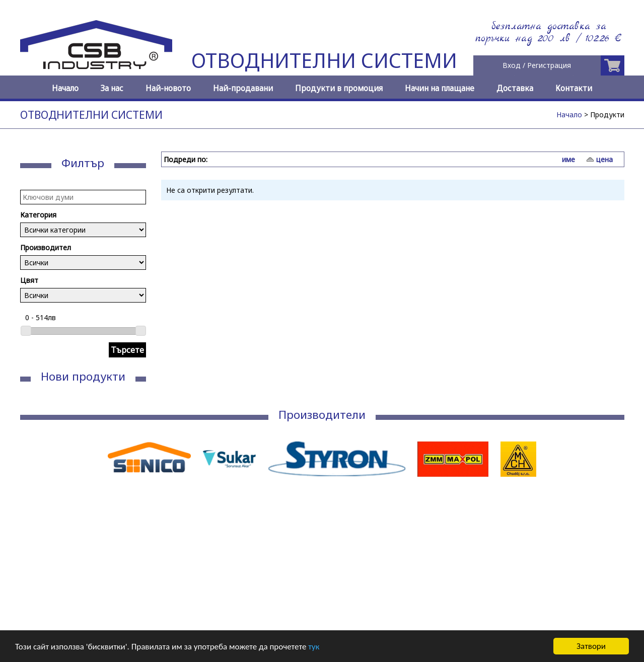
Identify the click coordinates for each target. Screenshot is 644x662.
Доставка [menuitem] (515, 88)
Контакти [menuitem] (574, 88)
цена (604, 159)
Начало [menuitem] (65, 88)
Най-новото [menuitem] (168, 88)
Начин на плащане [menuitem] (440, 88)
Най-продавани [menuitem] (243, 88)
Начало (569, 115)
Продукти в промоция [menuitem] (339, 88)
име (568, 159)
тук (314, 647)
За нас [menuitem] (112, 88)
